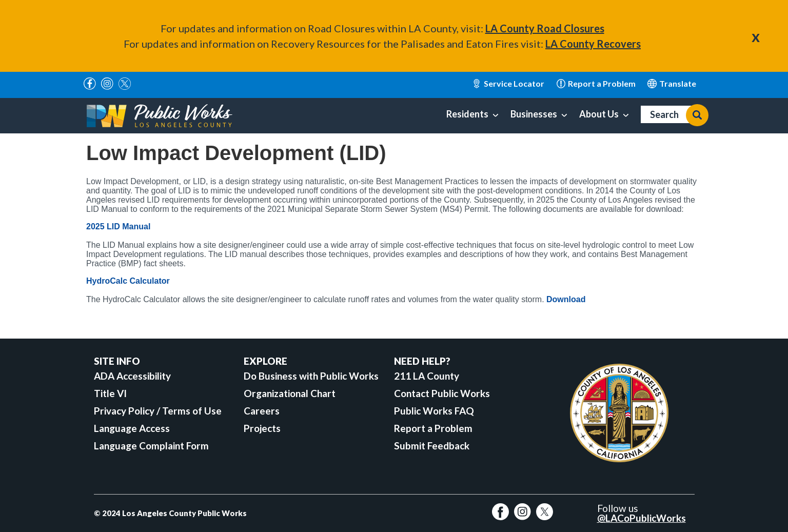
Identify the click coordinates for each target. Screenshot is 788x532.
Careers (262, 411)
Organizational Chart (290, 393)
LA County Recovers (593, 44)
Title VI (110, 393)
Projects (262, 428)
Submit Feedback (432, 446)
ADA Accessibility (132, 376)
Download (566, 299)
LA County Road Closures (545, 28)
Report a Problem (433, 428)
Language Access (132, 428)
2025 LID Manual (118, 226)
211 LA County (427, 376)
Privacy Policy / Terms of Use (158, 411)
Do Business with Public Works (311, 376)
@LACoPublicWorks (642, 518)
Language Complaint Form (151, 446)
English (672, 84)
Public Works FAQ (434, 411)
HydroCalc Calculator (128, 281)
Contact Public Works (442, 393)
